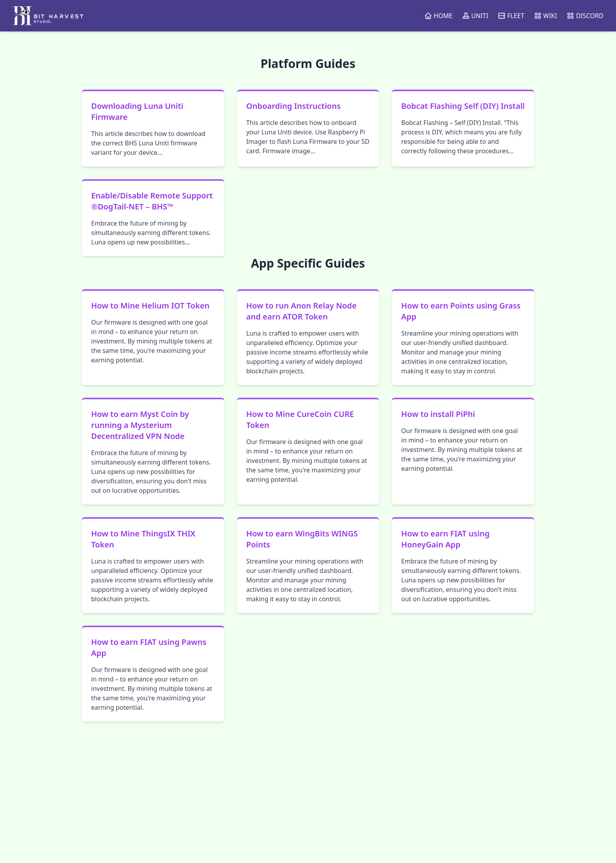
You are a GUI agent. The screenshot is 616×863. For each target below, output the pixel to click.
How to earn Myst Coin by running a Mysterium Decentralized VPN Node (140, 425)
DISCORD (585, 16)
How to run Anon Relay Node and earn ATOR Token (302, 311)
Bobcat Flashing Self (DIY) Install (463, 106)
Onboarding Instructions (293, 106)
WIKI (546, 16)
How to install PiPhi (438, 414)
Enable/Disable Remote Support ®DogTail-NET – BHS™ (152, 201)
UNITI (475, 16)
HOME (438, 16)
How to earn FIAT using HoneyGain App (445, 539)
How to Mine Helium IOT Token (150, 306)
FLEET (511, 16)
